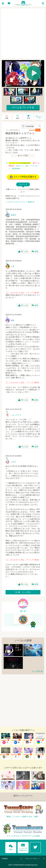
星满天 (13, 215)
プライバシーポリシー (32, 859)
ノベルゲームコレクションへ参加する (20, 202)
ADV (27, 166)
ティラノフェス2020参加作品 (20, 163)
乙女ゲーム (20, 166)
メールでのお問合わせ (23, 847)
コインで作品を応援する (23, 177)
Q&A (11, 847)
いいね (23, 252)
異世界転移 (16, 169)
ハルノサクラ (16, 415)
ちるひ (13, 462)
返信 (35, 252)
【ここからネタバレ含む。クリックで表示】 (23, 293)
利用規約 (5, 859)
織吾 (13, 320)
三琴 (13, 266)
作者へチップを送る (39, 117)
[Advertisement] (23, 33)
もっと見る (36, 671)
